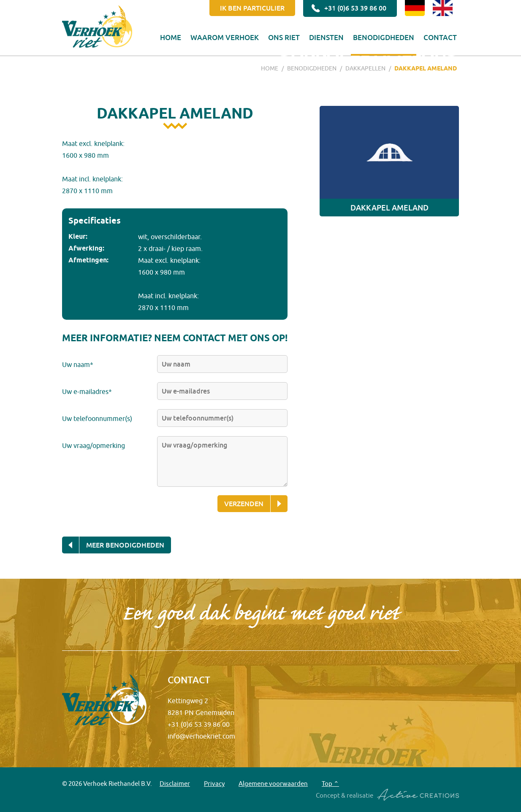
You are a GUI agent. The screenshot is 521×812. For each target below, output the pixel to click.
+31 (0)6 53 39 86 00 (348, 8)
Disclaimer (175, 784)
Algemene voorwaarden (273, 784)
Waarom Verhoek (225, 37)
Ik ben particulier (252, 8)
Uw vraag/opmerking (94, 445)
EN (443, 8)
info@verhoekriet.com (201, 736)
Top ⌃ (330, 784)
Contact (440, 37)
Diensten (326, 37)
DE (415, 8)
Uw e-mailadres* (87, 391)
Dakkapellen (365, 68)
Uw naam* (78, 364)
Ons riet (284, 37)
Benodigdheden (384, 37)
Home (171, 37)
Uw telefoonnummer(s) (97, 418)
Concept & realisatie (387, 795)
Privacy (214, 784)
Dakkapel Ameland (426, 68)
